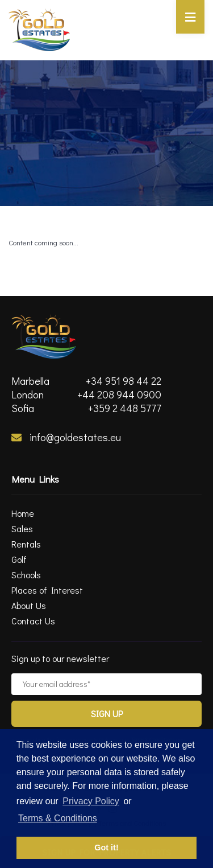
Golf (19, 559)
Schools (26, 575)
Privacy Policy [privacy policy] (91, 801)
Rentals (26, 544)
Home (23, 513)
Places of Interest (47, 590)
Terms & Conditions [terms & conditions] (58, 818)
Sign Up (107, 713)
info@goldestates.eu (66, 437)
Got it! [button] (106, 848)
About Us (29, 605)
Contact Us (33, 621)
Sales (22, 528)
